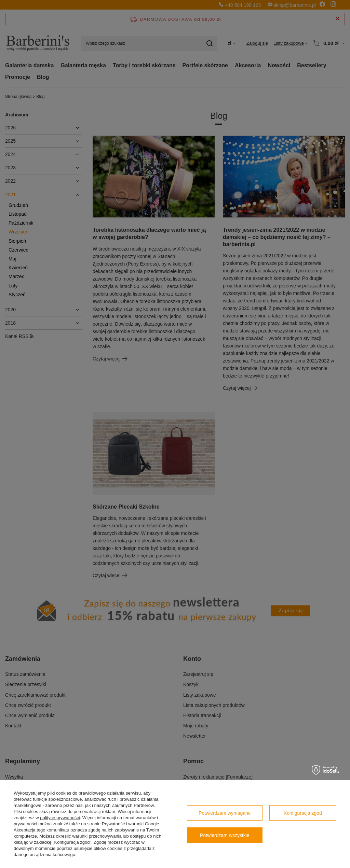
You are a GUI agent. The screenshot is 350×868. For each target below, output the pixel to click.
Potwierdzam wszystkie (225, 835)
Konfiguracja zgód (303, 813)
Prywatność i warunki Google (131, 824)
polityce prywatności (60, 818)
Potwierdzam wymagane (225, 813)
